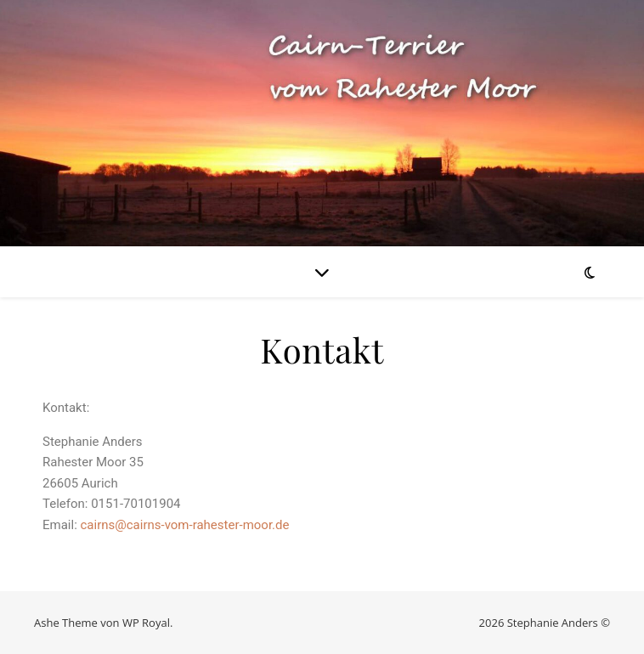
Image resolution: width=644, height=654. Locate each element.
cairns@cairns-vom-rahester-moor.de (185, 525)
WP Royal (146, 623)
